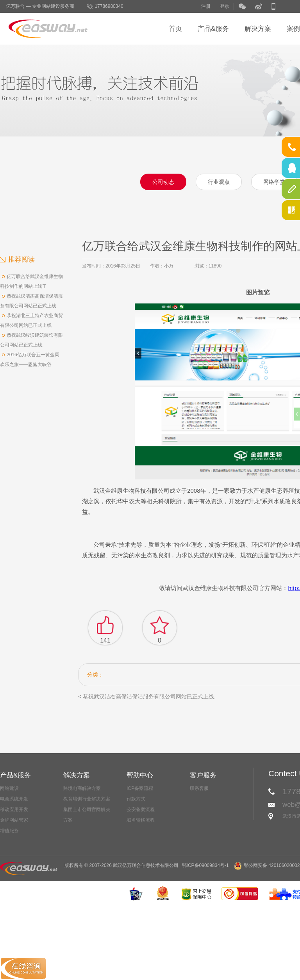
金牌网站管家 (14, 820)
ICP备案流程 (140, 788)
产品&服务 (213, 29)
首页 (175, 29)
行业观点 (219, 182)
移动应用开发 (14, 809)
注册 (206, 6)
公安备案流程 (141, 809)
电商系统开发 (14, 799)
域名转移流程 (141, 820)
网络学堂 (274, 182)
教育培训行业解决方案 (87, 799)
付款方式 (136, 799)
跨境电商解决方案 (82, 788)
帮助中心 (140, 775)
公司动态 (163, 182)
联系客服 (199, 788)
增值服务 (9, 831)
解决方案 (258, 29)
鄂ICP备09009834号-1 (205, 865)
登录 (225, 6)
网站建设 (9, 788)
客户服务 (203, 775)
